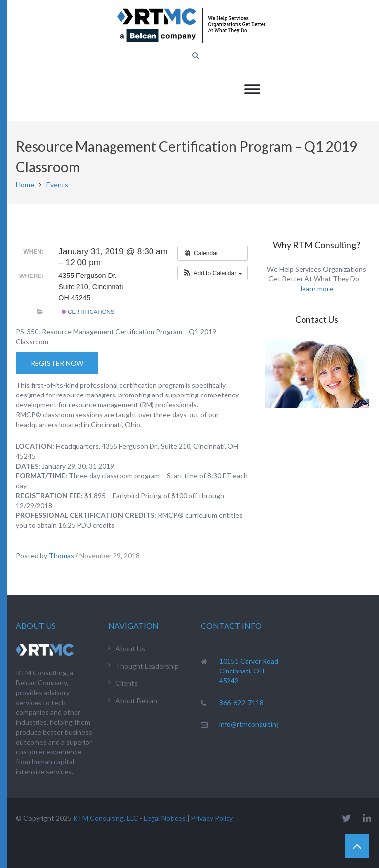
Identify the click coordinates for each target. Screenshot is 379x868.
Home (25, 184)
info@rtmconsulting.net (256, 724)
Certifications (88, 312)
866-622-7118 (241, 702)
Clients (127, 683)
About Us (130, 649)
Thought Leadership (147, 666)
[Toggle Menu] (252, 89)
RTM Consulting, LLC (106, 818)
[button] (212, 273)
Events (57, 184)
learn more (317, 289)
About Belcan (136, 700)
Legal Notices (165, 818)
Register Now (57, 363)
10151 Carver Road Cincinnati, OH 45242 (249, 671)
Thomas (61, 556)
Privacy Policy (212, 818)
